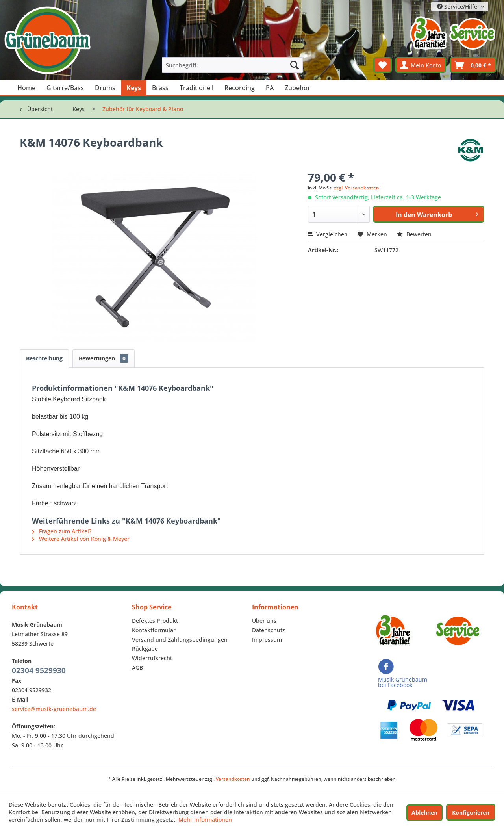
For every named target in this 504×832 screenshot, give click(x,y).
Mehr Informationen (205, 820)
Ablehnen (424, 812)
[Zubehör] (297, 88)
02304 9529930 (39, 670)
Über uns (264, 621)
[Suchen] (295, 65)
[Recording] (240, 88)
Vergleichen (328, 234)
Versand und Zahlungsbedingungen (180, 640)
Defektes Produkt (155, 621)
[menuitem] (232, 65)
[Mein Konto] (421, 65)
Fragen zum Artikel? (62, 531)
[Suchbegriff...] (232, 65)
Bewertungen (104, 358)
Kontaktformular (154, 630)
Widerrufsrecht (152, 658)
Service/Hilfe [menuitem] (458, 6)
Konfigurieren (471, 812)
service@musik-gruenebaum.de (54, 709)
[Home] (26, 88)
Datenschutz (269, 630)
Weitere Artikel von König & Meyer (81, 539)
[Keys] (134, 88)
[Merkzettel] (383, 65)
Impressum (267, 640)
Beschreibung (44, 358)
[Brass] (160, 88)
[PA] (270, 88)
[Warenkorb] (473, 65)
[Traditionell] (196, 88)
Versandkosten (233, 779)
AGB (137, 668)
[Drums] (105, 88)
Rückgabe (145, 649)
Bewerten (414, 234)
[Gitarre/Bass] (65, 88)
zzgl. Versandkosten (357, 188)
